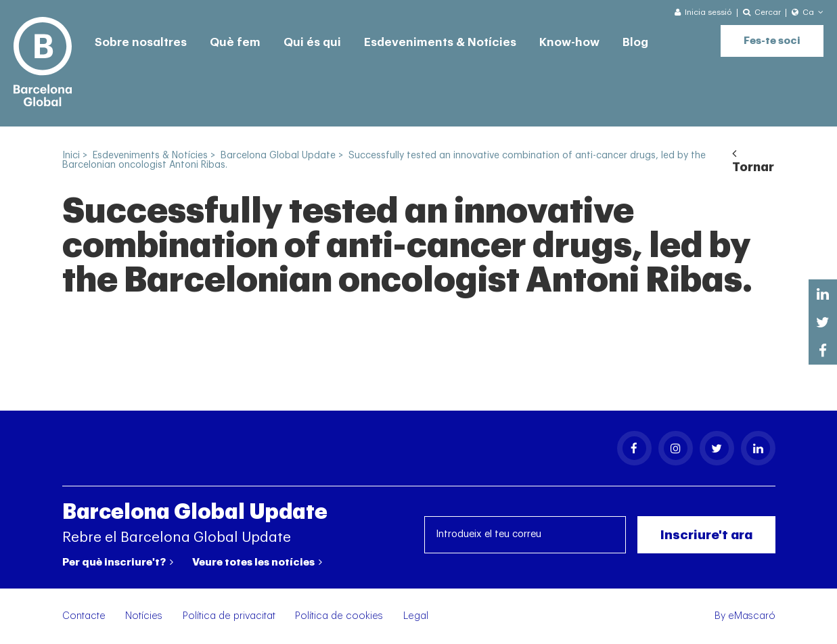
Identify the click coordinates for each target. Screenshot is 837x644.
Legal (416, 616)
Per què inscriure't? (118, 562)
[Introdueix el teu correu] (525, 535)
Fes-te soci (772, 41)
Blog (635, 42)
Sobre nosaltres (141, 42)
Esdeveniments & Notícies (440, 42)
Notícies (144, 616)
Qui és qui (312, 42)
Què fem (235, 42)
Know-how (569, 42)
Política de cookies (339, 616)
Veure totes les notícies (257, 562)
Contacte (84, 616)
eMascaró (752, 616)
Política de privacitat (229, 616)
